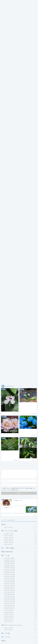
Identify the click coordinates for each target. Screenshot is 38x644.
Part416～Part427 (21, 564)
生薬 (20, 524)
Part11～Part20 (21, 543)
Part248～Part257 (21, 587)
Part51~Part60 (21, 535)
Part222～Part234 (21, 591)
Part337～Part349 (21, 575)
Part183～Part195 (21, 596)
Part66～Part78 (21, 613)
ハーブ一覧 (20, 555)
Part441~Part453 (21, 560)
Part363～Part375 (21, 571)
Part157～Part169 (21, 600)
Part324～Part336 (21, 576)
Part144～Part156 (21, 602)
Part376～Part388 (21, 569)
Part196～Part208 (21, 594)
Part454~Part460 (21, 558)
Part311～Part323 (21, 578)
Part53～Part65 (21, 614)
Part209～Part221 (21, 593)
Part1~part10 (21, 527)
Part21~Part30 (21, 541)
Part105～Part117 (21, 607)
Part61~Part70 (21, 534)
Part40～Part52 (21, 616)
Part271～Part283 (21, 584)
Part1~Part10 (21, 544)
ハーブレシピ (20, 637)
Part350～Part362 (21, 573)
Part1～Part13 (21, 622)
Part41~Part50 (21, 537)
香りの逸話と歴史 (20, 552)
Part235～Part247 (21, 589)
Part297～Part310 (21, 580)
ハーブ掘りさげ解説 (20, 548)
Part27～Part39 (21, 618)
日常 (20, 641)
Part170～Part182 (21, 598)
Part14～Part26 (21, 620)
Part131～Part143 (21, 603)
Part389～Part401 (21, 567)
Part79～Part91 (21, 611)
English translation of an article (20, 625)
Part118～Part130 (21, 605)
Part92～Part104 (21, 609)
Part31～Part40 (21, 539)
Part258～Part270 (21, 585)
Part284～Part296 (21, 582)
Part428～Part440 (21, 562)
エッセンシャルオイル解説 (20, 531)
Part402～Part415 (21, 566)
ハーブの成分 (20, 633)
